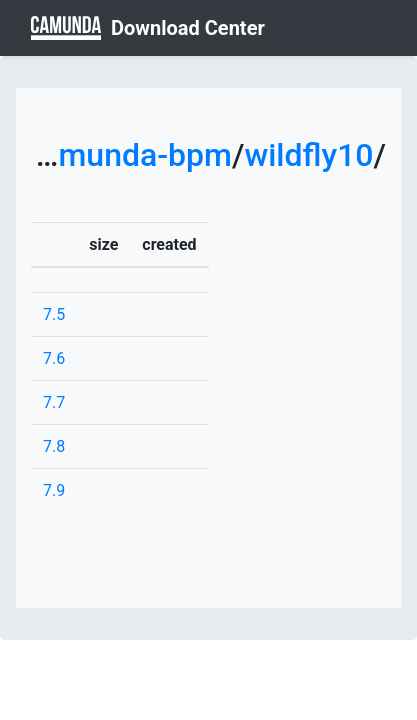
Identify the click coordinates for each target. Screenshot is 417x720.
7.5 (54, 314)
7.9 (54, 490)
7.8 (54, 446)
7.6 (54, 358)
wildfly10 (308, 155)
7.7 (54, 402)
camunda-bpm (128, 155)
